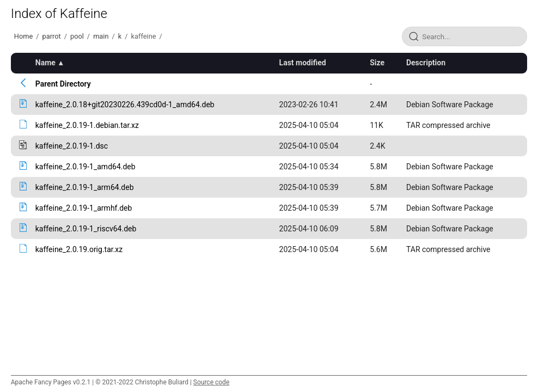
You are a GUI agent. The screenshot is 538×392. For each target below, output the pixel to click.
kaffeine (144, 36)
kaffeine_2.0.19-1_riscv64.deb (86, 229)
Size (377, 63)
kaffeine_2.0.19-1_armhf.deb (84, 208)
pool (77, 36)
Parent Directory (63, 84)
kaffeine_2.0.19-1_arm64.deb (85, 187)
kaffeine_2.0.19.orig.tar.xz (79, 249)
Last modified (303, 63)
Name (45, 63)
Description (426, 63)
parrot (51, 36)
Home (23, 36)
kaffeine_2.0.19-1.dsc (72, 146)
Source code (211, 382)
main (101, 36)
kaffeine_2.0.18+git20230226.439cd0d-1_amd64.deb (125, 105)
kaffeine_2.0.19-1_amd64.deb (85, 167)
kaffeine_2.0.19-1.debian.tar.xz (87, 125)
